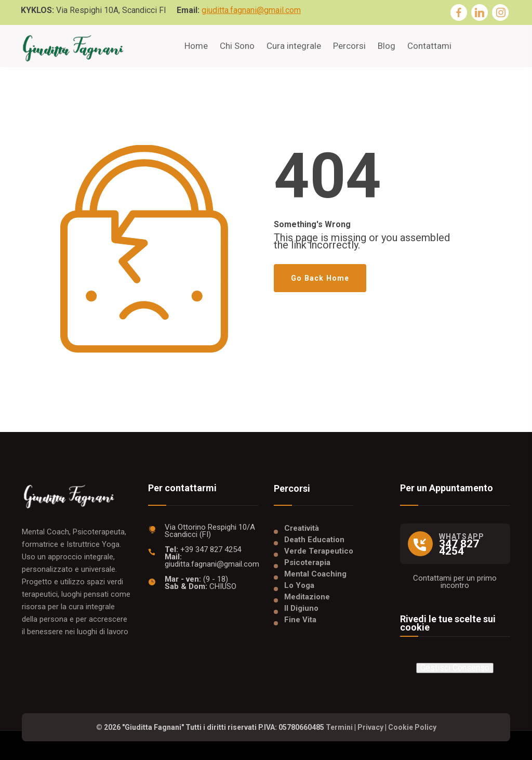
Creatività (302, 528)
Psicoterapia (307, 562)
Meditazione (307, 597)
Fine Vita (300, 620)
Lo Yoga (299, 585)
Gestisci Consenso (455, 668)
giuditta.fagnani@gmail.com (251, 10)
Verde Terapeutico (319, 551)
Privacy (370, 727)
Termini (339, 727)
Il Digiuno (301, 608)
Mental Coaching (315, 574)
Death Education (314, 540)
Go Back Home (320, 278)
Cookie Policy (412, 727)
